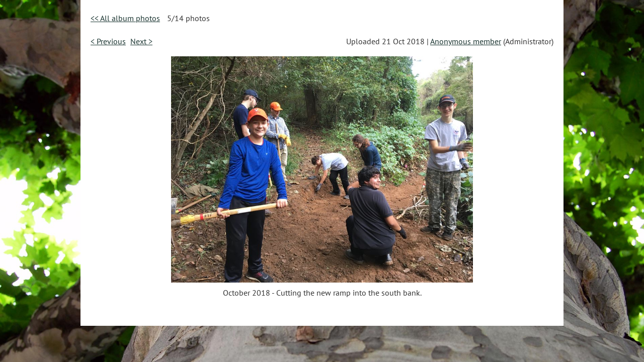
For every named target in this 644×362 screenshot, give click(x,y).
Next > (141, 41)
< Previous (108, 41)
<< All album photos (125, 18)
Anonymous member (466, 41)
